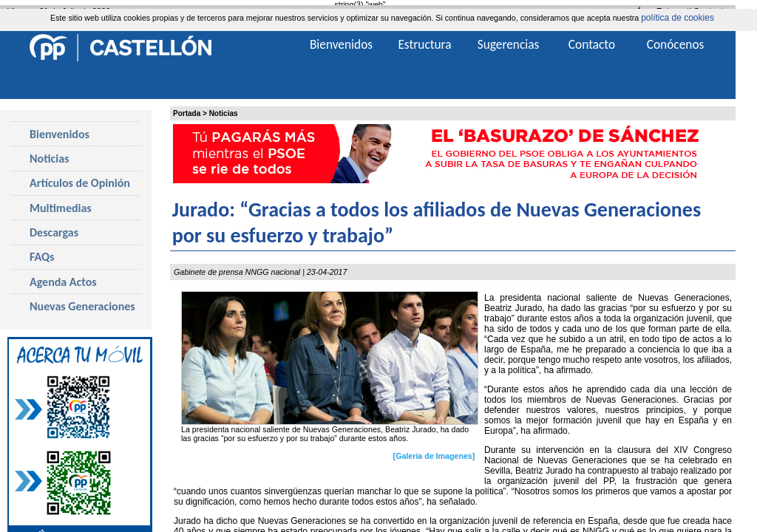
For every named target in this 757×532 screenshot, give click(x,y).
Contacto (592, 44)
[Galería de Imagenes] (434, 456)
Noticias (224, 113)
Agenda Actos (63, 282)
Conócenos (676, 44)
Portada (187, 113)
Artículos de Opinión (80, 183)
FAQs (42, 257)
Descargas (54, 232)
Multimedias (61, 208)
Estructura (424, 44)
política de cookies (678, 18)
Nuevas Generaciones (82, 306)
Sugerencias (509, 44)
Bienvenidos (60, 134)
